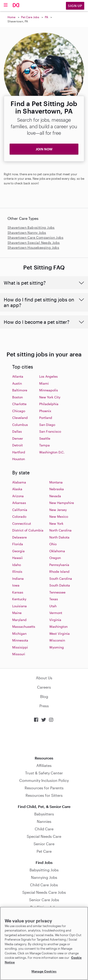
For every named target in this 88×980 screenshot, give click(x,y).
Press (44, 706)
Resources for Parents (44, 788)
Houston (19, 459)
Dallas (17, 431)
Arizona (18, 496)
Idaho (17, 565)
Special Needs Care (44, 836)
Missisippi (20, 647)
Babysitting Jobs (44, 870)
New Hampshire (62, 503)
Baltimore (20, 390)
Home (11, 17)
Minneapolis (49, 390)
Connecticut (22, 523)
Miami (44, 383)
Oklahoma (57, 551)
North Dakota (59, 537)
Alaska (17, 489)
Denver (18, 438)
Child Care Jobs (44, 885)
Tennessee (57, 592)
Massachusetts (24, 626)
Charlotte (19, 404)
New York (56, 523)
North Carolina (60, 530)
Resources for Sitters (44, 795)
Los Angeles (48, 376)
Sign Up (75, 6)
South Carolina (61, 578)
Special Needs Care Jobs (44, 892)
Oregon (55, 558)
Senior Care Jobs (44, 900)
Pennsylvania (59, 565)
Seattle (45, 438)
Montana (56, 482)
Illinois (17, 571)
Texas (54, 599)
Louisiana (19, 606)
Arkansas (19, 503)
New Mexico (59, 516)
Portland (46, 418)
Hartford (19, 452)
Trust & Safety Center (44, 773)
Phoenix (45, 411)
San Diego (47, 425)
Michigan (19, 633)
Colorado (19, 516)
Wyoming (57, 647)
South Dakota (60, 585)
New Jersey (58, 510)
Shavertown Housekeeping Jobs (33, 247)
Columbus (20, 425)
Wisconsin (57, 640)
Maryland (19, 620)
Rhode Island (59, 571)
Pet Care (44, 851)
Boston (17, 397)
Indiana (18, 578)
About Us (44, 678)
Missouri (19, 654)
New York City (50, 397)
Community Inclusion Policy (44, 780)
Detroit (17, 445)
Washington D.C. (52, 452)
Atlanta (18, 376)
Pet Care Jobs (30, 17)
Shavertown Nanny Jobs (27, 233)
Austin (17, 383)
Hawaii (17, 558)
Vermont (56, 613)
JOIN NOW (44, 149)
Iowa (16, 585)
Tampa (44, 445)
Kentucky (19, 599)
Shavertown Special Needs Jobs (34, 243)
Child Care (44, 829)
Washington (58, 626)
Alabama (19, 482)
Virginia (55, 620)
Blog (44, 696)
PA (46, 17)
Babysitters (44, 814)
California (20, 510)
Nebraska (57, 489)
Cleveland (20, 418)
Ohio (53, 544)
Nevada (55, 496)
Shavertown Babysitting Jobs (31, 227)
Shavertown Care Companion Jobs (35, 237)
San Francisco (50, 431)
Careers (44, 687)
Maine (17, 613)
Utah (53, 606)
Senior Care (44, 844)
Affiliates (44, 765)
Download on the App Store (44, 739)
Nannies (44, 821)
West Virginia (59, 633)
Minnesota (20, 640)
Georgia (18, 551)
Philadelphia (49, 404)
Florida (18, 544)
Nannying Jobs (44, 877)
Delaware (19, 537)
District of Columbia (28, 530)
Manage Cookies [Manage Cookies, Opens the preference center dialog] (44, 971)
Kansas (18, 592)
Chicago (19, 411)
